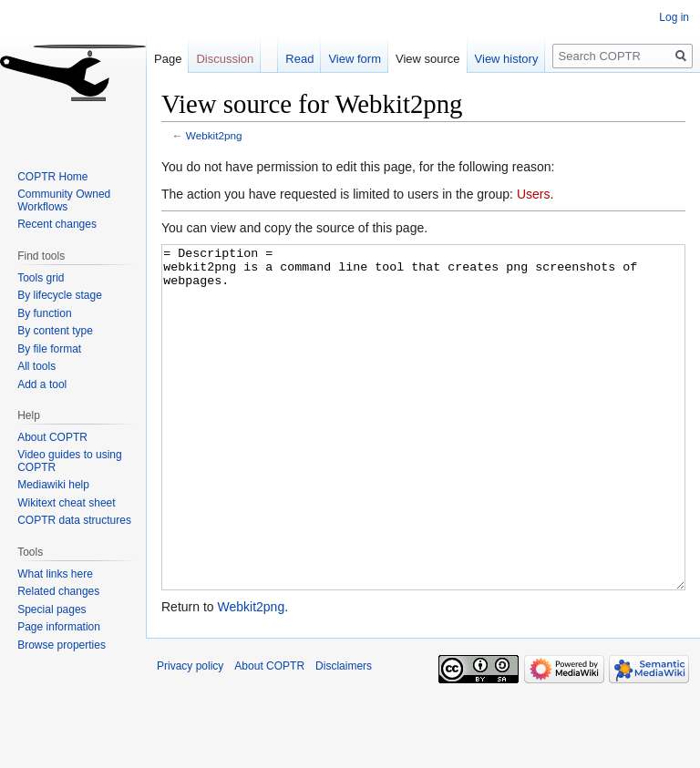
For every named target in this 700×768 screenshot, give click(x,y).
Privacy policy (190, 734)
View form (355, 59)
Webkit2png (214, 135)
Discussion (225, 59)
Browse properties (62, 645)
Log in (674, 17)
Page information (59, 627)
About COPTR (52, 437)
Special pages (51, 609)
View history (507, 59)
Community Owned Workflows (64, 200)
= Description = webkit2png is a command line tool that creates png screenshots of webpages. (423, 451)
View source (428, 59)
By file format (49, 349)
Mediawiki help (53, 485)
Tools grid (41, 278)
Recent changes (57, 224)
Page (168, 59)
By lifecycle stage (60, 295)
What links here (55, 574)
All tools (36, 366)
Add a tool (42, 384)
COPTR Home (52, 177)
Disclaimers (344, 734)
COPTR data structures (74, 520)
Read (299, 59)
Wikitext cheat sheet (66, 503)
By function (44, 313)
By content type (55, 331)
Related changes (58, 591)
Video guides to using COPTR (70, 461)
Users (534, 194)
